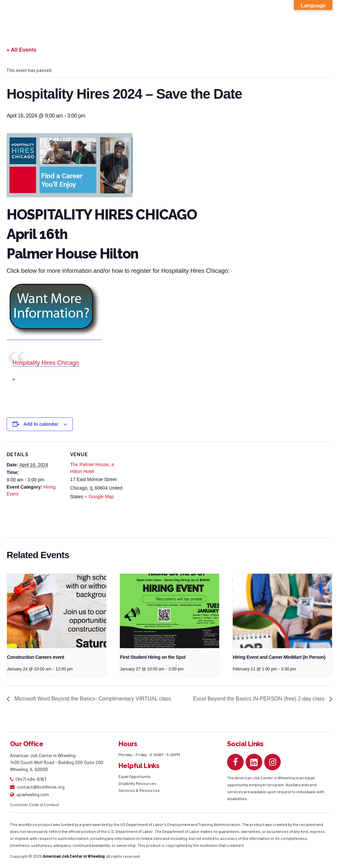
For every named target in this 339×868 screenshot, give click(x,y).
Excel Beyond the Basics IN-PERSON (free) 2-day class (260, 699)
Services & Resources (139, 790)
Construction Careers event (36, 657)
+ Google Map (99, 497)
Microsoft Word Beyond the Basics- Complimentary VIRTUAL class (92, 699)
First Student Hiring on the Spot (153, 657)
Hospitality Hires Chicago (46, 363)
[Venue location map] (169, 487)
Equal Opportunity (135, 776)
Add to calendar (41, 424)
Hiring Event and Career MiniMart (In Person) (279, 657)
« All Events (22, 50)
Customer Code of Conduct (35, 804)
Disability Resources (137, 783)
